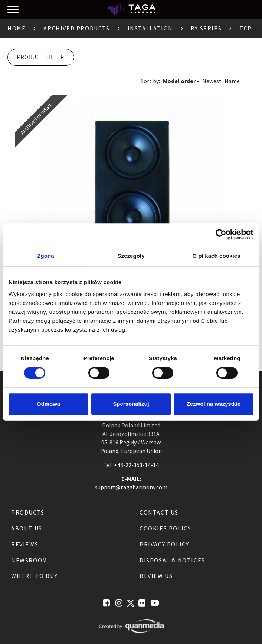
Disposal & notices (172, 560)
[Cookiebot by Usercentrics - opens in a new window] (221, 234)
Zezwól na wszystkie (214, 404)
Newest (212, 81)
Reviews (25, 544)
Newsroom (29, 560)
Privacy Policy (164, 544)
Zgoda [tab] (46, 256)
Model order (179, 81)
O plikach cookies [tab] (216, 256)
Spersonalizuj (131, 404)
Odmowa (48, 404)
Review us (156, 576)
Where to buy (34, 576)
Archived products (76, 28)
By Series (206, 28)
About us (27, 528)
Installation (150, 28)
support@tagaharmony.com (131, 487)
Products (28, 512)
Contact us (159, 512)
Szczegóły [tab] (131, 256)
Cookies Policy (165, 528)
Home (17, 28)
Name (232, 81)
